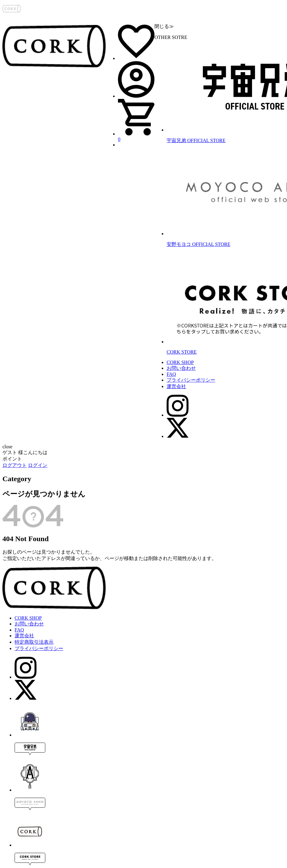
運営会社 (176, 386)
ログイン (38, 465)
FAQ (171, 374)
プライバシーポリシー (191, 380)
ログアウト (15, 465)
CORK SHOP (180, 362)
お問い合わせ (181, 368)
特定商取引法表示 (34, 642)
